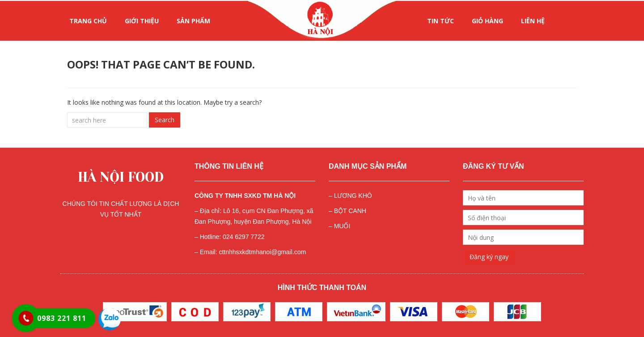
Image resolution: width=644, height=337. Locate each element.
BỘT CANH (350, 211)
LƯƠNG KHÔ (353, 196)
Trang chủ (88, 21)
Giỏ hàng (487, 21)
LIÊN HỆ (533, 21)
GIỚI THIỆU (142, 21)
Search (165, 120)
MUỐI (342, 226)
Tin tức (441, 21)
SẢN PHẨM (193, 21)
